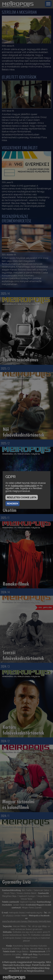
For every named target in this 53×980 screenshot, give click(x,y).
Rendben (13, 504)
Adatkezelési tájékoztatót (24, 486)
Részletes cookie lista (22, 497)
